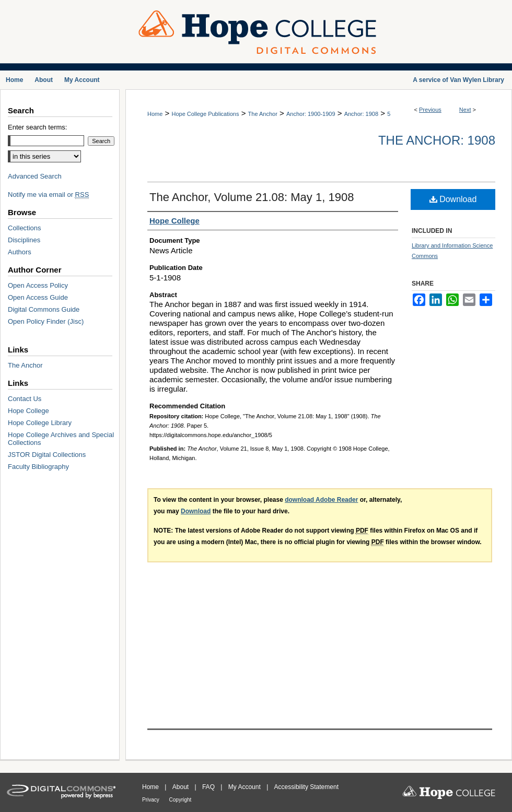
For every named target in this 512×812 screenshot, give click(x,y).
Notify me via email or (48, 195)
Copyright (181, 800)
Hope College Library (40, 423)
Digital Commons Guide (44, 309)
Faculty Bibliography (38, 467)
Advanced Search (35, 176)
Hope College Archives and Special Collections (61, 439)
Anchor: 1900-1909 (311, 114)
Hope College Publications (205, 114)
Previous (430, 110)
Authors (20, 252)
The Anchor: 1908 (437, 140)
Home (155, 114)
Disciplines (24, 240)
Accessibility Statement (306, 787)
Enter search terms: (37, 127)
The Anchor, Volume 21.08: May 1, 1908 (252, 197)
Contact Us (25, 399)
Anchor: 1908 (361, 114)
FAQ (209, 787)
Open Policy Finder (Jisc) (46, 321)
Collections (25, 228)
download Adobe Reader (321, 500)
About (182, 787)
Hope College (28, 411)
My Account (245, 787)
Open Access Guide (38, 297)
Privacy (152, 800)
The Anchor (263, 114)
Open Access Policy (38, 285)
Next (465, 110)
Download (453, 199)
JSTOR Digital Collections (47, 455)
